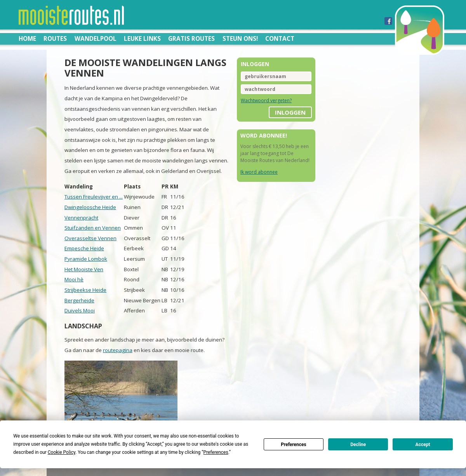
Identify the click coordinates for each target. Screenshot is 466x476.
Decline (358, 445)
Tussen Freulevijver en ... (94, 197)
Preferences (294, 445)
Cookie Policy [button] (62, 452)
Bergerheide (79, 300)
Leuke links (142, 38)
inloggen (290, 112)
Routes (55, 38)
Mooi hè (74, 279)
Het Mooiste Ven (84, 269)
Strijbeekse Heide (85, 290)
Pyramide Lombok (86, 259)
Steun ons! (240, 38)
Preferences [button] (216, 452)
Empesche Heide (84, 248)
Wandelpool (96, 38)
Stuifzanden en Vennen (93, 228)
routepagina (118, 350)
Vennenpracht (81, 218)
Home (27, 38)
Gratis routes (191, 38)
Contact (280, 38)
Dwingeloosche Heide (90, 207)
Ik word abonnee (259, 172)
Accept (423, 445)
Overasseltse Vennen (90, 238)
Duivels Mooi (80, 310)
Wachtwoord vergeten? (266, 100)
